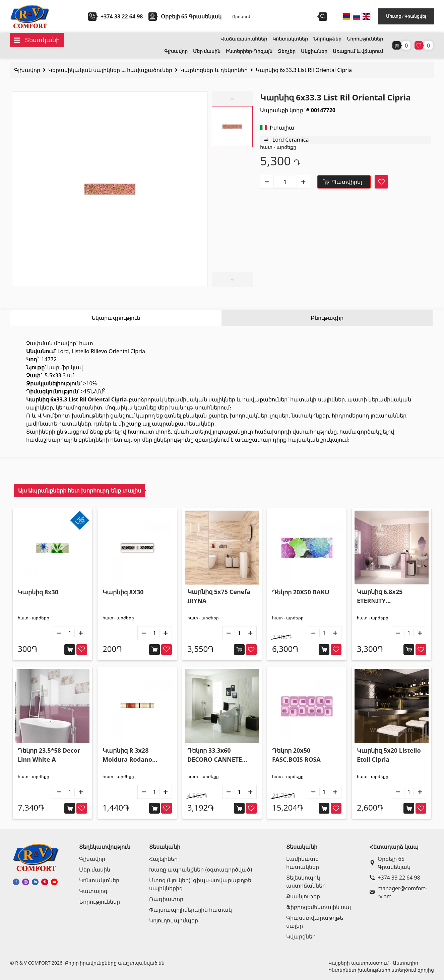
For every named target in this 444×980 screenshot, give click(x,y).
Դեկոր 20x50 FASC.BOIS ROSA (296, 755)
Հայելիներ (163, 859)
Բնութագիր (327, 318)
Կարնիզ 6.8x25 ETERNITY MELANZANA (380, 596)
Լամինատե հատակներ (303, 863)
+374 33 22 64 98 (122, 16)
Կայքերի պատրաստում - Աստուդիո (373, 963)
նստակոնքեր (310, 416)
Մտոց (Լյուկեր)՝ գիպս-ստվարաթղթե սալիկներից (200, 884)
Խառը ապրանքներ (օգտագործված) (201, 870)
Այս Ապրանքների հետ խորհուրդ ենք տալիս (80, 491)
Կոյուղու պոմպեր (174, 920)
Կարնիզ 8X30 (123, 592)
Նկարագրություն (116, 318)
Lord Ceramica (291, 140)
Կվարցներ (301, 936)
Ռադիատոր (166, 899)
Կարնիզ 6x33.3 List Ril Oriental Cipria (304, 70)
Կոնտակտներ (290, 39)
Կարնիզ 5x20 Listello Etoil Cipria (389, 755)
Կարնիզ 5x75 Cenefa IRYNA (219, 596)
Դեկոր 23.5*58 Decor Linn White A (49, 755)
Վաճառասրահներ (244, 39)
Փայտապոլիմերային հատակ (191, 910)
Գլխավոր (176, 51)
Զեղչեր (287, 51)
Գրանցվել (415, 16)
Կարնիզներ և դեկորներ (214, 70)
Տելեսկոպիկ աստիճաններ (306, 882)
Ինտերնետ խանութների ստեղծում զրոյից (381, 970)
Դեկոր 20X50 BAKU (301, 592)
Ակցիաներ (314, 51)
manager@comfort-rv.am (398, 892)
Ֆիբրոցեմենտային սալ (319, 907)
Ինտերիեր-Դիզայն (249, 51)
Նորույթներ (327, 39)
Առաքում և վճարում (358, 51)
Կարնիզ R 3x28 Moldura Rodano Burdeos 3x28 (127, 755)
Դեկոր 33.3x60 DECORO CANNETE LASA (215, 755)
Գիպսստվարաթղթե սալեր (315, 922)
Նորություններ (365, 39)
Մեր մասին (207, 51)
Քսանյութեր (303, 896)
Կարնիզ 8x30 (38, 592)
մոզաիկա (119, 407)
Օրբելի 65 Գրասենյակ (390, 863)
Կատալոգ (93, 891)
